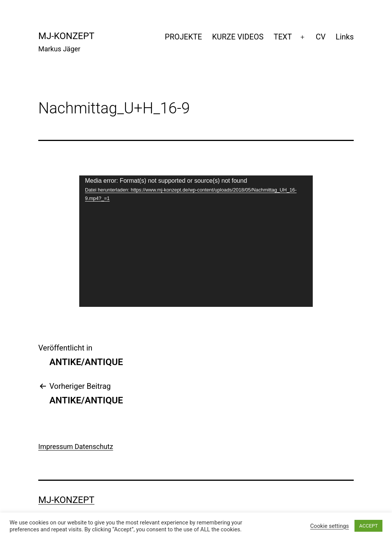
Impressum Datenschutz (76, 446)
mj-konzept (66, 36)
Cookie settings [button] (329, 526)
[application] (196, 241)
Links (345, 37)
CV (321, 37)
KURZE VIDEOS (238, 37)
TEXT (283, 37)
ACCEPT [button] (368, 526)
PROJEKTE (184, 37)
